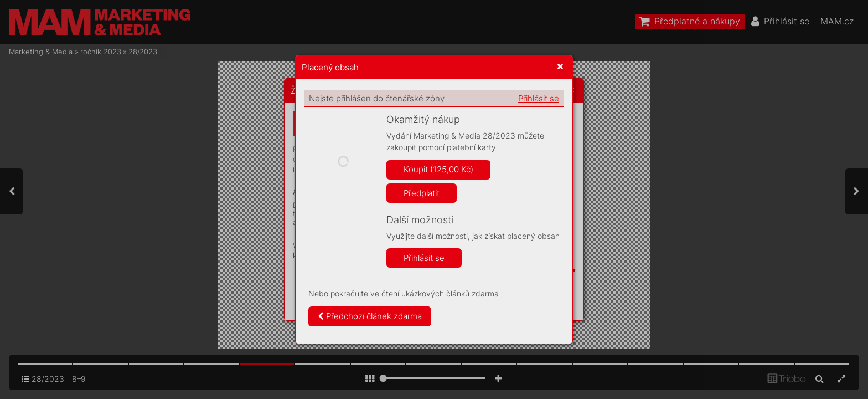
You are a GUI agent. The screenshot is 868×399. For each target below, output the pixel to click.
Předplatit (422, 193)
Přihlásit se (539, 98)
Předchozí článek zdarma (370, 316)
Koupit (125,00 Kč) (438, 169)
